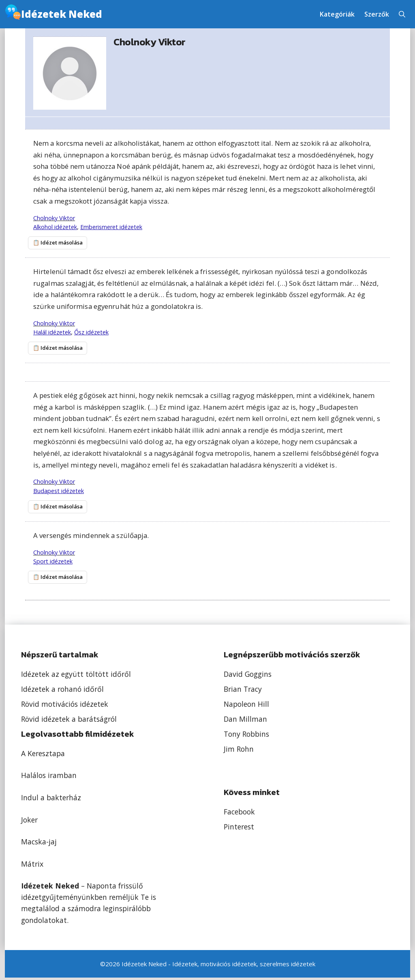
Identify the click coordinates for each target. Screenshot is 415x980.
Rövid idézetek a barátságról (69, 721)
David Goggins (248, 676)
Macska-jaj (39, 844)
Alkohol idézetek (55, 227)
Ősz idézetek (91, 333)
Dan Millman (245, 721)
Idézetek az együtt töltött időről (76, 676)
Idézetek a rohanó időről (62, 691)
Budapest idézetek (59, 492)
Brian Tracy (243, 691)
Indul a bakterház (51, 800)
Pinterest (239, 829)
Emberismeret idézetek (111, 227)
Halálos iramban (49, 778)
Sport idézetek (53, 563)
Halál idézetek (52, 333)
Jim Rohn (239, 751)
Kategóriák (337, 14)
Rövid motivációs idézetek (65, 706)
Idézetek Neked (62, 14)
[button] (402, 14)
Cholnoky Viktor (54, 218)
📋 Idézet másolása (55, 243)
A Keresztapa (43, 756)
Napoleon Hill (246, 706)
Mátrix (32, 866)
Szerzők (377, 14)
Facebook (239, 814)
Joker (29, 822)
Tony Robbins (246, 736)
